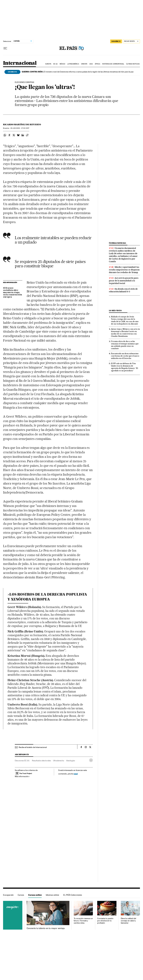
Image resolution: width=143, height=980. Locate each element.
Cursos (21, 895)
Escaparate (8, 895)
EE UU (55, 64)
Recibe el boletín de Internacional (33, 747)
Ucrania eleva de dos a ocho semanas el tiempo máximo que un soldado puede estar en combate (125, 345)
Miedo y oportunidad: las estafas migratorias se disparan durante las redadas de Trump (124, 270)
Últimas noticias (133, 64)
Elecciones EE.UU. (22, 761)
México (62, 64)
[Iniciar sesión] (131, 41)
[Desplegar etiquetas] (91, 760)
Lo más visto (115, 311)
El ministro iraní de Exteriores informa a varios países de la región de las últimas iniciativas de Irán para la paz (78, 72)
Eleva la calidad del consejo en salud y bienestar (128, 921)
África (97, 64)
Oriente (84, 64)
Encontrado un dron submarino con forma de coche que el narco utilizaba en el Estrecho (125, 356)
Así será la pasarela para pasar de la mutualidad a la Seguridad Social (124, 281)
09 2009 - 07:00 (20, 128)
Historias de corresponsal (113, 64)
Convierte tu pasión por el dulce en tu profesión (105, 921)
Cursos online (35, 895)
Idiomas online (52, 895)
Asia (91, 64)
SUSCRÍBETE (116, 41)
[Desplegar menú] (5, 48)
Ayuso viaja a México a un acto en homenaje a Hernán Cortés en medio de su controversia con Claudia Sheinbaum (125, 333)
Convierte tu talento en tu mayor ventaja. (46, 928)
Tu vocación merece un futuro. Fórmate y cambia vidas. (83, 921)
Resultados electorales (41, 761)
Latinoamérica (73, 64)
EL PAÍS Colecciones (73, 895)
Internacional (20, 63)
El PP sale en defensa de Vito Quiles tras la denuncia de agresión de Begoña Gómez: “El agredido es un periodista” (124, 367)
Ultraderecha (59, 761)
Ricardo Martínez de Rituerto (22, 124)
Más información (22, 776)
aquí (76, 774)
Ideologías (71, 761)
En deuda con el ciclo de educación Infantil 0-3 (123, 290)
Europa (48, 64)
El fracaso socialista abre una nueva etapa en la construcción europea (12, 293)
